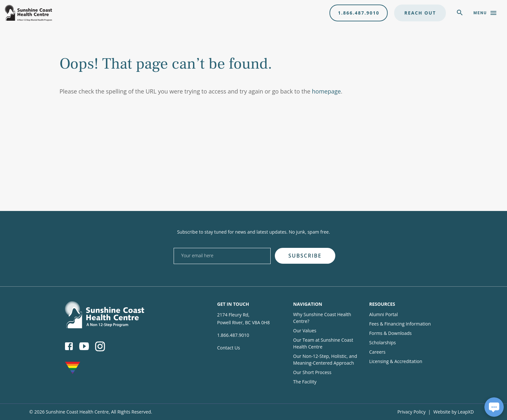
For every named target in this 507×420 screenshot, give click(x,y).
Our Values (305, 331)
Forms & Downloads (390, 333)
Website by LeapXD (453, 412)
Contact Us (228, 348)
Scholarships (383, 343)
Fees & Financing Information (400, 324)
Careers (377, 352)
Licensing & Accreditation (396, 361)
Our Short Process (312, 372)
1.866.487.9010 (359, 13)
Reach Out (420, 13)
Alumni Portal (384, 314)
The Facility (305, 382)
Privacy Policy (411, 412)
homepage (327, 91)
